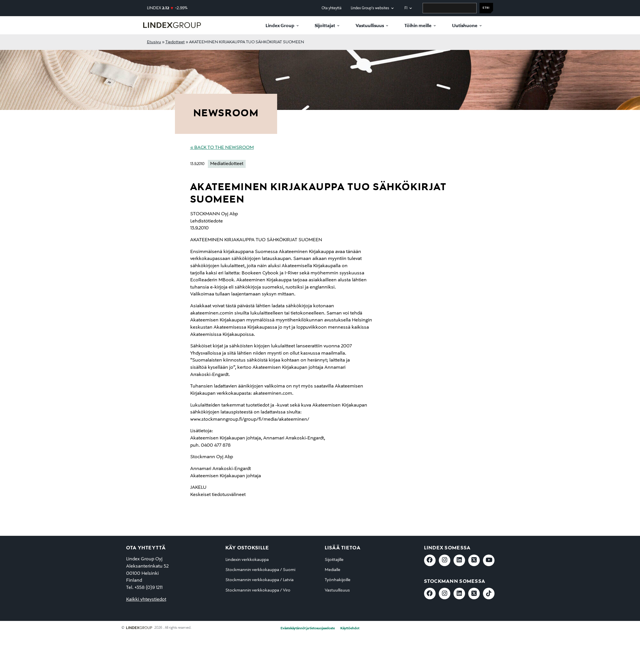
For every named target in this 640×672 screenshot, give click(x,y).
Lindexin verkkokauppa (247, 560)
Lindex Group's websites (370, 8)
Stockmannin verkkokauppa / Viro (258, 590)
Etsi (486, 8)
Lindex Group (280, 26)
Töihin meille (418, 26)
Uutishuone (465, 26)
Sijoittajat (325, 26)
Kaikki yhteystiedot (146, 600)
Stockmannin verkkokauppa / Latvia (260, 580)
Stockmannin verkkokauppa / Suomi (260, 570)
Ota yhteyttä (332, 8)
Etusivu (154, 42)
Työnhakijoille (338, 580)
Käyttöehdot (350, 628)
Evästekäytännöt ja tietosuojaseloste (308, 628)
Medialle (333, 570)
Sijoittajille (334, 560)
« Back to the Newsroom (222, 148)
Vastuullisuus (370, 26)
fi (406, 8)
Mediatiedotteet (227, 164)
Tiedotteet (175, 42)
